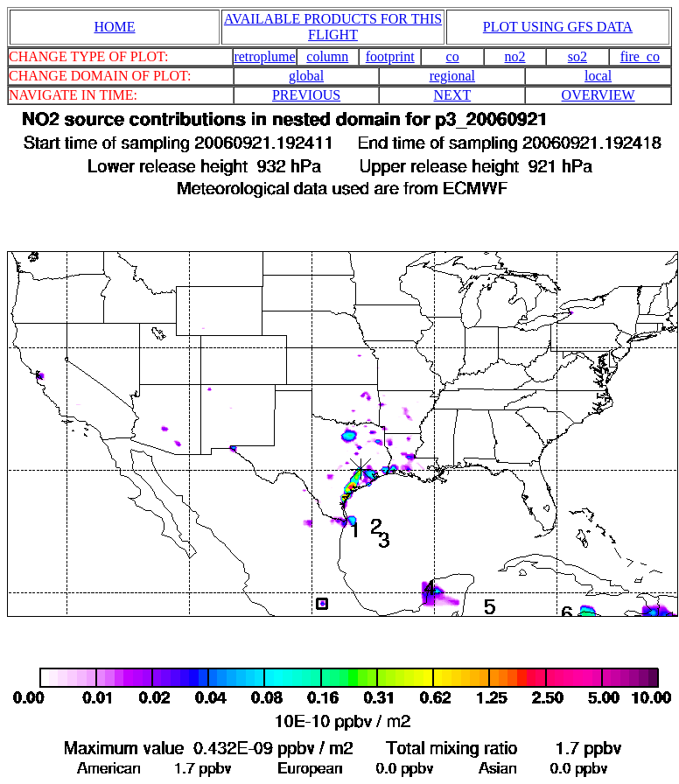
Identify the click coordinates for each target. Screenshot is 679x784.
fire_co (640, 56)
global (306, 76)
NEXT (453, 95)
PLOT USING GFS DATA (558, 27)
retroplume (264, 56)
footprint (390, 56)
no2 (515, 56)
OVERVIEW (598, 95)
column (327, 56)
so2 (577, 56)
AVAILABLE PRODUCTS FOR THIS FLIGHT (333, 27)
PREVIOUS (306, 95)
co (453, 56)
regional (452, 76)
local (598, 76)
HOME (114, 27)
